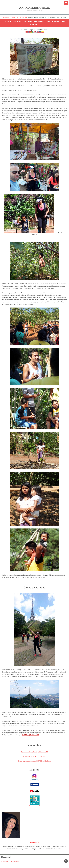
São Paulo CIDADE (22, 17)
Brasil (13, 17)
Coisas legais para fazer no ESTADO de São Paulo (34, 761)
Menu (66, 3)
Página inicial (6, 17)
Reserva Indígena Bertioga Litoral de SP (35, 752)
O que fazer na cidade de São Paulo (35, 756)
